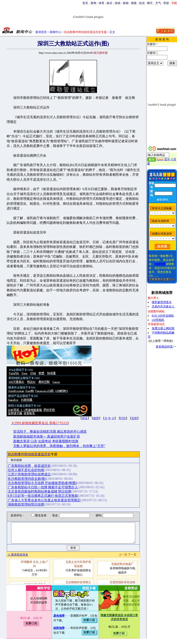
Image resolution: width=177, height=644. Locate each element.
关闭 (134, 418)
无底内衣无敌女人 (163, 306)
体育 (101, 3)
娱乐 (110, 3)
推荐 (96, 418)
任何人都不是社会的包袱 (26, 470)
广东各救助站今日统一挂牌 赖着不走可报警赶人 (43, 487)
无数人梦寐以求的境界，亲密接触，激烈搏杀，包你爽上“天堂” (59, 446)
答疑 (166, 3)
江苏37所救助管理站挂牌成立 (29, 474)
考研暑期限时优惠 (65, 441)
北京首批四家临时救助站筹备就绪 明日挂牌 (40, 491)
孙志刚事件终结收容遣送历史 (29, 454)
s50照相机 (158, 320)
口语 (34, 441)
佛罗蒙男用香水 (162, 302)
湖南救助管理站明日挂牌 (26, 504)
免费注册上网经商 (163, 328)
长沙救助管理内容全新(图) (27, 479)
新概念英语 (21, 441)
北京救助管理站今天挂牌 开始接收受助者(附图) (42, 483)
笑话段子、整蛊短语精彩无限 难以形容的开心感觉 (50, 432)
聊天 (150, 3)
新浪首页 (41, 32)
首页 (85, 3)
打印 (123, 418)
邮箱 (126, 3)
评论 (85, 418)
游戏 (118, 3)
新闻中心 (55, 32)
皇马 (167, 159)
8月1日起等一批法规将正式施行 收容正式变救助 (43, 496)
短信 (142, 3)
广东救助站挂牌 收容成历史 (29, 466)
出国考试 (45, 441)
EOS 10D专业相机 (163, 316)
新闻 (93, 3)
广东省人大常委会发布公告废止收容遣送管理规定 (44, 500)
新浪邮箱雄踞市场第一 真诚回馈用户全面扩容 (47, 437)
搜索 (134, 3)
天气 (158, 3)
